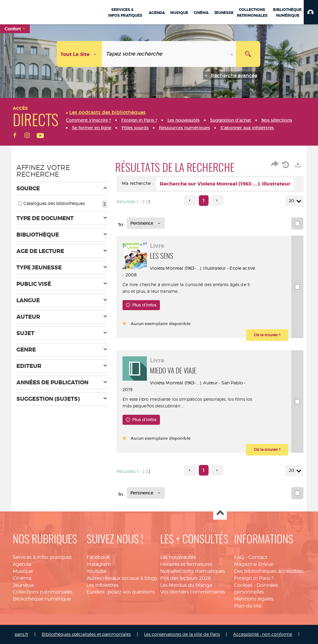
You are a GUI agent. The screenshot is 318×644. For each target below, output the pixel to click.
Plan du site (248, 606)
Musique (23, 571)
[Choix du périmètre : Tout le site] (79, 54)
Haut (220, 513)
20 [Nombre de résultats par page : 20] (292, 201)
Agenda (22, 564)
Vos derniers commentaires (192, 592)
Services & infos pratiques (42, 557)
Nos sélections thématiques (193, 571)
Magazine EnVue (254, 564)
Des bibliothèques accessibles (269, 571)
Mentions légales (254, 599)
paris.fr (21, 634)
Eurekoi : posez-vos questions (121, 592)
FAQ (239, 557)
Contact (258, 557)
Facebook (98, 557)
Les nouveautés (178, 557)
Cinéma (22, 578)
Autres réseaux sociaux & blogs (122, 578)
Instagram (99, 564)
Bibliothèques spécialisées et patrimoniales (86, 634)
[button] (311, 12)
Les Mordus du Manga (186, 585)
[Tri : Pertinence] (146, 223)
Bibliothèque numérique (42, 599)
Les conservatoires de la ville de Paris (182, 634)
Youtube (97, 571)
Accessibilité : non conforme (263, 634)
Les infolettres (103, 585)
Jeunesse (23, 585)
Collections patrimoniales (43, 592)
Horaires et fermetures (186, 564)
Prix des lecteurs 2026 (186, 578)
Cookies (243, 585)
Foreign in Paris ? (254, 578)
